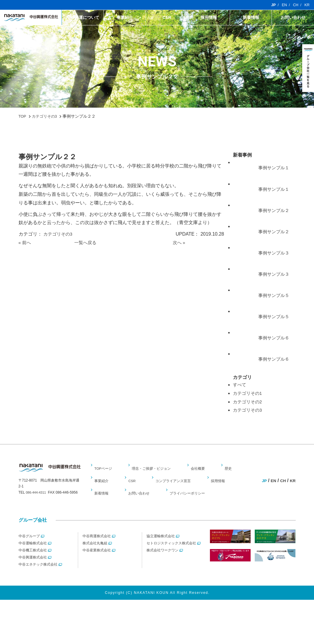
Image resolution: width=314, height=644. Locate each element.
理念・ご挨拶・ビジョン (155, 482)
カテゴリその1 (248, 406)
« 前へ (25, 243)
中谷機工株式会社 (33, 563)
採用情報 (209, 18)
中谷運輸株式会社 (33, 556)
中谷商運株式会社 (97, 549)
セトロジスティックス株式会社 (171, 556)
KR (307, 5)
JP (271, 5)
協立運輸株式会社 (161, 549)
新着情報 (251, 18)
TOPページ (105, 482)
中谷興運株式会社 (33, 570)
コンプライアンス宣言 (174, 494)
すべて (240, 398)
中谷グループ (29, 549)
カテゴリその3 (59, 234)
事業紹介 (125, 18)
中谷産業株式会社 (97, 563)
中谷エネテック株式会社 (38, 577)
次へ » (179, 243)
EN (283, 5)
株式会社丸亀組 (95, 556)
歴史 (232, 482)
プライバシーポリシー (190, 506)
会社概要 (203, 482)
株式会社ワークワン (162, 563)
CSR (167, 18)
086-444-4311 (37, 506)
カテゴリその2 (248, 415)
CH (295, 5)
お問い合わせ (293, 18)
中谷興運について (83, 18)
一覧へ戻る (86, 243)
